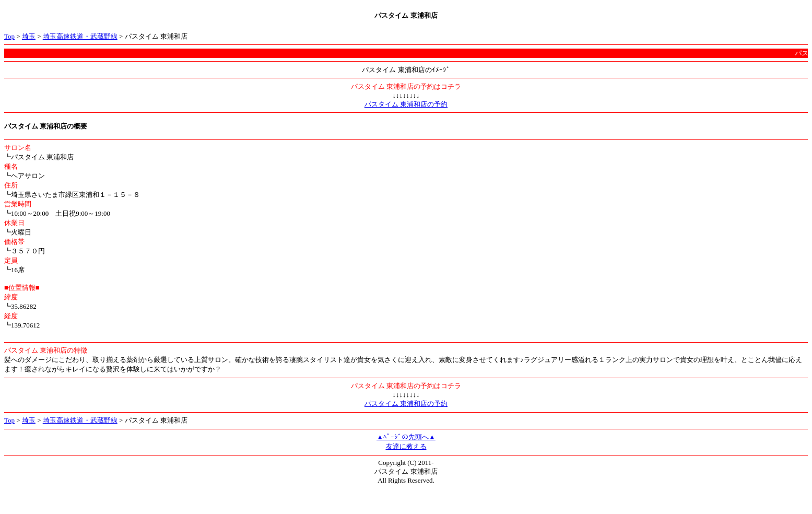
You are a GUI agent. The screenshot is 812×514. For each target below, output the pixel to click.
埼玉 (29, 36)
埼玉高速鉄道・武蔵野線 (80, 36)
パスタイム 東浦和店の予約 (406, 104)
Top (9, 36)
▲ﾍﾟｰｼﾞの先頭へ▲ (406, 437)
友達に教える (406, 446)
